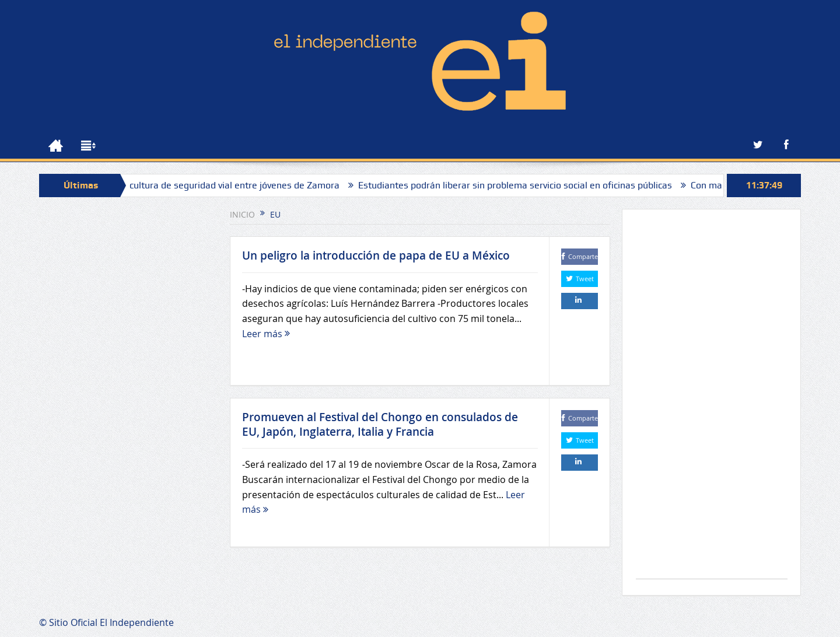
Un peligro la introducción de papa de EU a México (376, 256)
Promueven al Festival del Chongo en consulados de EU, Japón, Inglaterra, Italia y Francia (380, 424)
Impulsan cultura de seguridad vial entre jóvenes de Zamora (218, 185)
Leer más (266, 334)
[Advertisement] (712, 400)
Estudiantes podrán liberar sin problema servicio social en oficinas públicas (519, 185)
